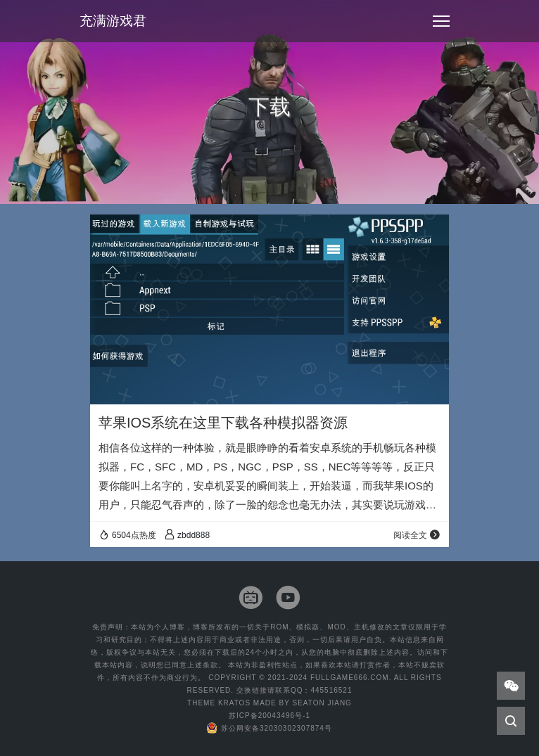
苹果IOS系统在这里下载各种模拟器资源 (223, 423)
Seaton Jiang (322, 703)
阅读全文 (417, 535)
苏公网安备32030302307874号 (269, 728)
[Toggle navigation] (441, 21)
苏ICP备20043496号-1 (269, 716)
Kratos (234, 703)
